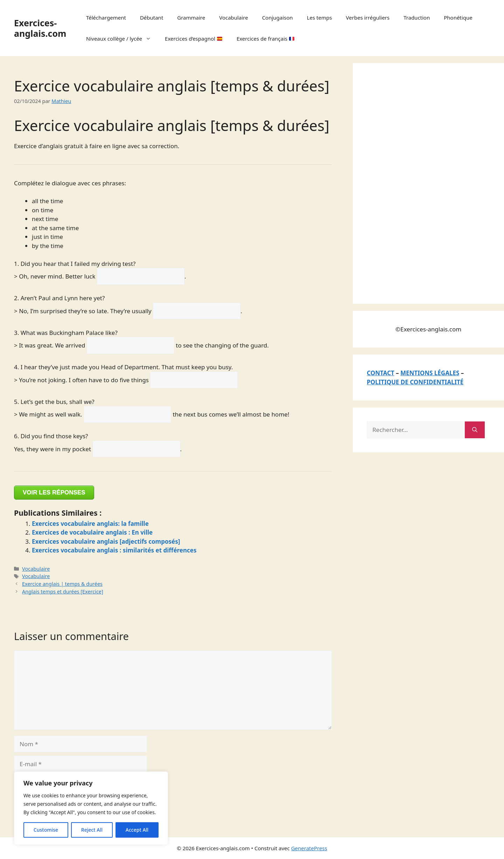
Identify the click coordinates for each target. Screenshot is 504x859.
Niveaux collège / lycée (122, 39)
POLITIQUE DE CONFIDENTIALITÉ (415, 382)
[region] (91, 808)
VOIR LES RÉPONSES (54, 492)
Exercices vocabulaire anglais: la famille (90, 524)
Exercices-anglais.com (40, 28)
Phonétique (458, 18)
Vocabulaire (233, 18)
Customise (46, 830)
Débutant (152, 18)
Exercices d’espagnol (194, 39)
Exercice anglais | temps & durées (62, 584)
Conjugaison (278, 18)
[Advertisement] (419, 182)
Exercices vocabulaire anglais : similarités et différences (114, 550)
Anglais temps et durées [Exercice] (63, 592)
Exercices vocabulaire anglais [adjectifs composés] (106, 541)
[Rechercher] (475, 430)
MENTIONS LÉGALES (430, 373)
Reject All (92, 830)
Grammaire (191, 18)
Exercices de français (265, 39)
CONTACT (381, 373)
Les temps (320, 18)
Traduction (417, 18)
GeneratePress (309, 848)
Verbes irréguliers (368, 18)
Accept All (137, 830)
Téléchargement (106, 18)
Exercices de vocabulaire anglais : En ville (92, 532)
